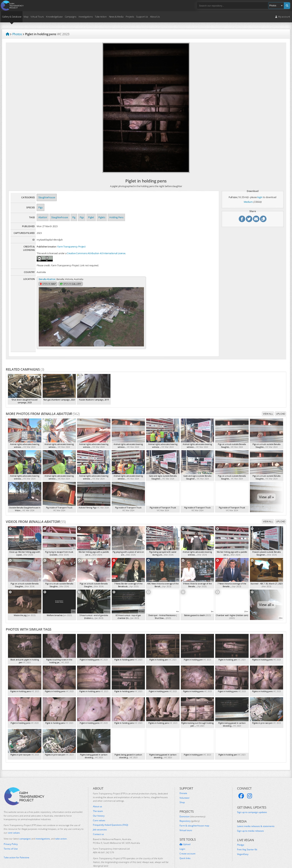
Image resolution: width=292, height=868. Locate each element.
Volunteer (185, 787)
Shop (182, 792)
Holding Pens (116, 217)
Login (182, 838)
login (260, 197)
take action (61, 828)
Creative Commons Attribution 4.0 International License (96, 253)
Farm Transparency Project (72, 247)
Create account (187, 843)
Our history (99, 805)
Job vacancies (100, 819)
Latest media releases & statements (256, 816)
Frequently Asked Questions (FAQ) (111, 814)
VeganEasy (243, 843)
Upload (281, 403)
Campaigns (71, 17)
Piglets (102, 217)
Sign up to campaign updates (252, 801)
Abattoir (43, 217)
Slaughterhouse (47, 197)
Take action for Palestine (16, 847)
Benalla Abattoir (47, 279)
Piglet (91, 217)
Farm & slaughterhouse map (194, 815)
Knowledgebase (54, 17)
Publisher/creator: (47, 247)
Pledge (241, 834)
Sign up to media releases (250, 820)
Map (26, 17)
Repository (190, 810)
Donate (183, 782)
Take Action (101, 17)
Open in (48, 284)
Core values (99, 810)
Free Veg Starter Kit (247, 839)
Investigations (86, 17)
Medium (248, 202)
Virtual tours (186, 820)
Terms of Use (11, 838)
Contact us (98, 823)
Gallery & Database (12, 17)
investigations (43, 828)
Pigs (41, 207)
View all (268, 403)
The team (98, 800)
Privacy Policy (11, 834)
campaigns (25, 828)
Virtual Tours (37, 17)
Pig (74, 217)
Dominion (192, 806)
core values (14, 822)
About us (97, 796)
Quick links (185, 848)
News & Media (116, 17)
